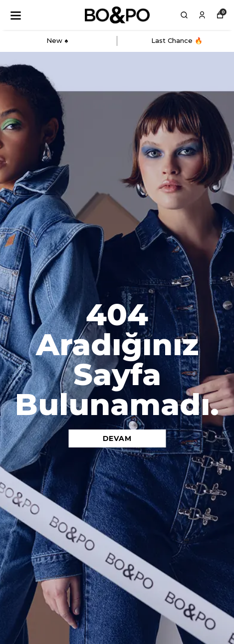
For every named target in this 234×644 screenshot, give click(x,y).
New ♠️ (57, 40)
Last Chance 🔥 (177, 40)
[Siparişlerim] (202, 15)
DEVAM (117, 438)
